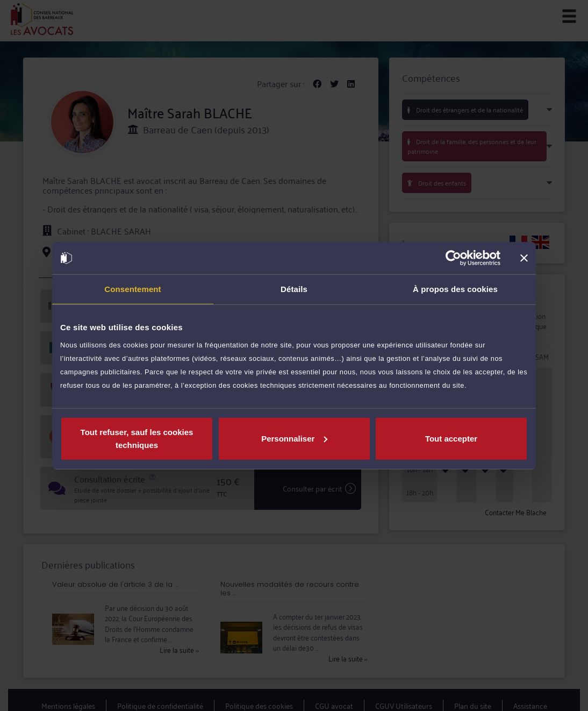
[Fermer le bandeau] (524, 258)
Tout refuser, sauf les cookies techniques (137, 438)
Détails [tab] (294, 289)
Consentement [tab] (132, 289)
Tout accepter (451, 438)
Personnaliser (294, 438)
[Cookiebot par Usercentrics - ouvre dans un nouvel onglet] (453, 258)
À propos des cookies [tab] (455, 289)
